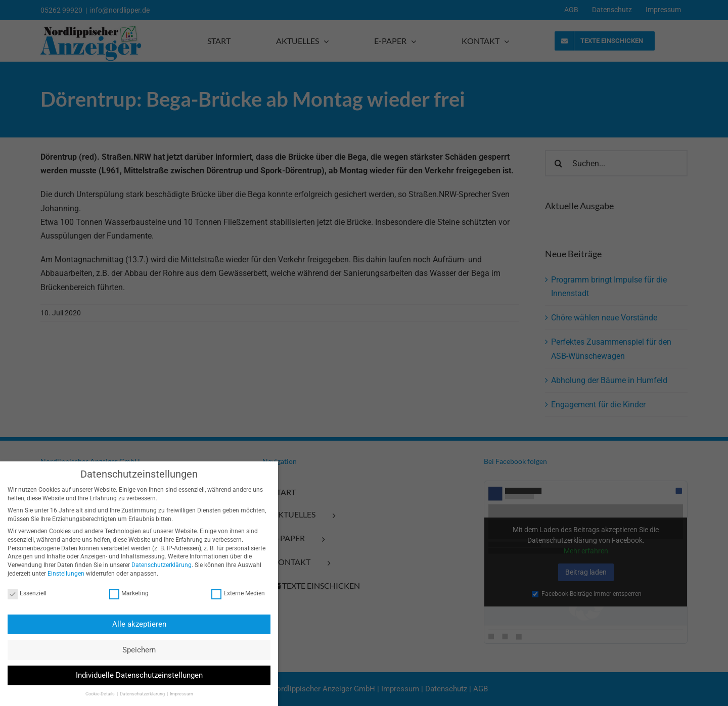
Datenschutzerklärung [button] (137, 694)
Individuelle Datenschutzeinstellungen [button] (133, 675)
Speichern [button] (133, 650)
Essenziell (21, 594)
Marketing (123, 594)
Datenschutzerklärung (156, 565)
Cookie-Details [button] (95, 694)
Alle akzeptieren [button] (133, 624)
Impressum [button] (175, 694)
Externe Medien (233, 594)
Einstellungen (60, 574)
